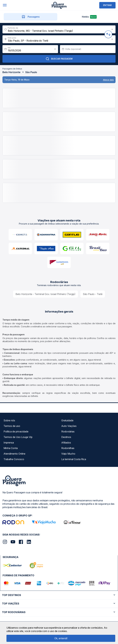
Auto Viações (69, 426)
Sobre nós (9, 420)
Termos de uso (12, 426)
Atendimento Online (14, 454)
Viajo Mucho (68, 454)
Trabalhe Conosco (14, 459)
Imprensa (9, 443)
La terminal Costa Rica (74, 459)
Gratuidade (67, 420)
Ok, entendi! (61, 638)
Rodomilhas (68, 448)
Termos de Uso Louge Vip (18, 437)
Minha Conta (11, 448)
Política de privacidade (16, 431)
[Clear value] (55, 49)
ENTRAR (107, 5)
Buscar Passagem (59, 59)
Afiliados (66, 443)
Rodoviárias (68, 431)
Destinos (66, 437)
